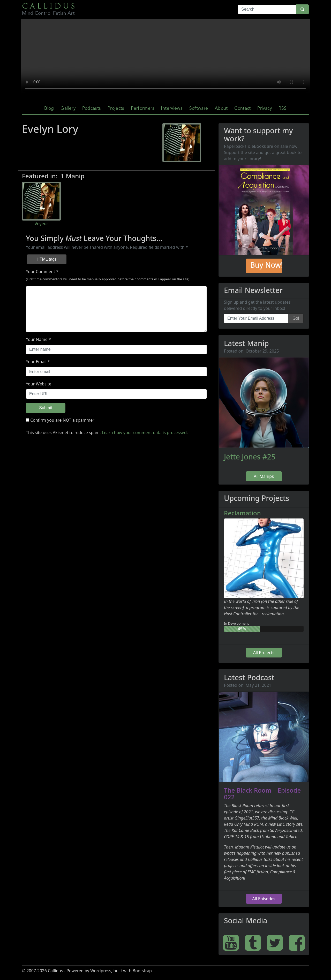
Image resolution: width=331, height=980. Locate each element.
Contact (242, 109)
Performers (143, 109)
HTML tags (47, 259)
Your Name (37, 339)
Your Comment (40, 272)
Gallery (68, 109)
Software (199, 109)
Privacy (264, 109)
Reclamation (242, 513)
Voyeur (41, 224)
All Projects (264, 653)
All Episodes (264, 899)
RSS (283, 109)
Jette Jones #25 (250, 457)
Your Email (36, 362)
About (221, 109)
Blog (49, 109)
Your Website (39, 384)
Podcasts (92, 109)
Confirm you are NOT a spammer (60, 420)
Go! (296, 318)
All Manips (264, 476)
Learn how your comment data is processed (144, 433)
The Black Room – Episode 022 (262, 793)
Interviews (172, 109)
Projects (116, 109)
